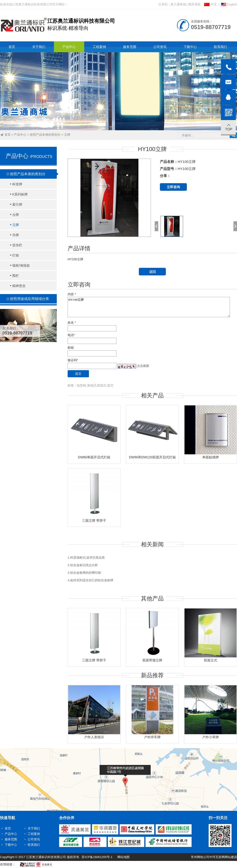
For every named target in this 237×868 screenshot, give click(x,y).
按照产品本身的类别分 (45, 135)
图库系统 (194, 4)
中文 (211, 4)
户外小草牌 (211, 737)
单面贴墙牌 (211, 457)
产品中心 (20, 135)
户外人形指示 (94, 737)
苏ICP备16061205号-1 (97, 857)
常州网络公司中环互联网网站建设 (214, 857)
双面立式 (211, 660)
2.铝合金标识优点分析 (83, 565)
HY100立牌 (149, 307)
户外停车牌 (152, 737)
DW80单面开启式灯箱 (94, 457)
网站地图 (123, 857)
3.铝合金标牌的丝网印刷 (84, 573)
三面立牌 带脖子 (94, 521)
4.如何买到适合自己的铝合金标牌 (90, 580)
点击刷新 (143, 366)
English (229, 4)
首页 (8, 135)
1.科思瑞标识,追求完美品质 (86, 558)
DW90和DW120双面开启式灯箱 (152, 457)
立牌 (67, 135)
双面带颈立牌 (152, 660)
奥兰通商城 (178, 4)
